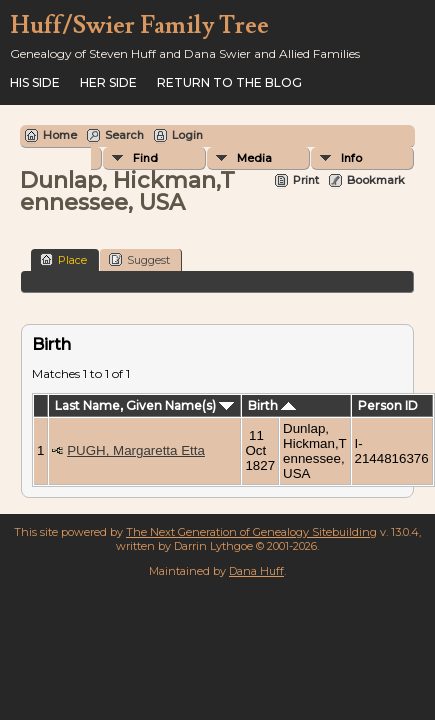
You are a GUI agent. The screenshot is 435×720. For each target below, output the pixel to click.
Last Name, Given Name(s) (144, 405)
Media (254, 158)
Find (145, 158)
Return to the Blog (229, 82)
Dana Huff (256, 571)
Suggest (139, 259)
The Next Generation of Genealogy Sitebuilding (251, 532)
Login (187, 135)
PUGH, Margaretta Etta (136, 450)
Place (63, 259)
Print (306, 180)
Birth (272, 405)
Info (351, 158)
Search (124, 135)
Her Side (108, 82)
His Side (35, 82)
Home (60, 135)
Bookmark (376, 180)
